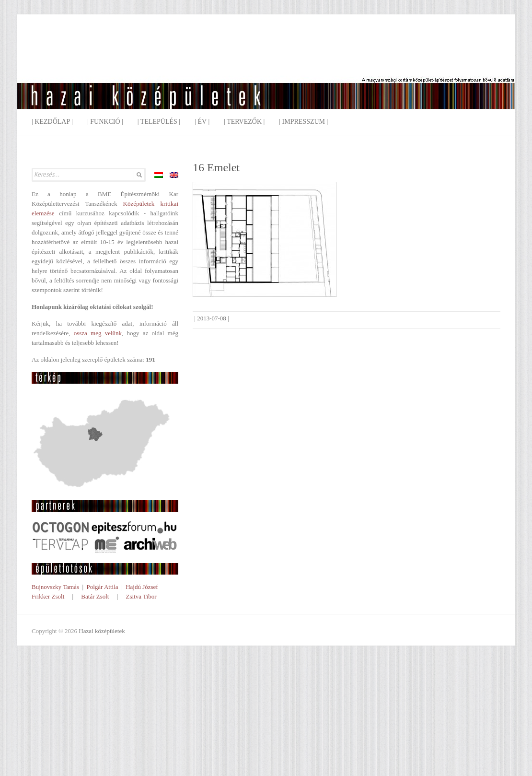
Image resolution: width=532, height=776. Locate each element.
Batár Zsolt (95, 596)
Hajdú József (142, 587)
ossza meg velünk (98, 333)
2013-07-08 (212, 318)
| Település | (159, 122)
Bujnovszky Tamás (55, 587)
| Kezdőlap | (52, 122)
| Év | (202, 122)
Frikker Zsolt (48, 596)
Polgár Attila (102, 587)
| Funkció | (105, 122)
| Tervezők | (244, 122)
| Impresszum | (303, 122)
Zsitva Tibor (141, 596)
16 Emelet (216, 167)
